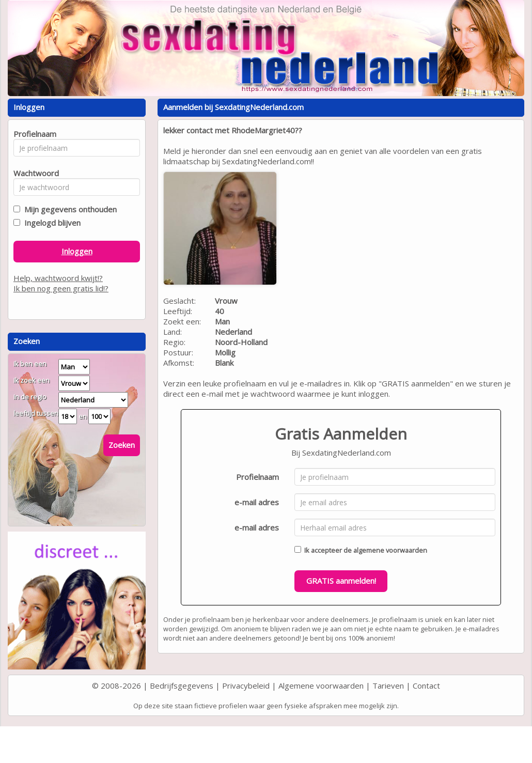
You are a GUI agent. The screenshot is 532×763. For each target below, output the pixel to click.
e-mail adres (257, 502)
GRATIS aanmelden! (341, 581)
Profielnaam (257, 477)
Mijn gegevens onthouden (68, 209)
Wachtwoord (33, 173)
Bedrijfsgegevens (182, 686)
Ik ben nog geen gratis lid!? (61, 288)
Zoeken (122, 445)
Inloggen (77, 251)
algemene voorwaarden (390, 550)
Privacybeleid (246, 686)
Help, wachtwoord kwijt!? (58, 278)
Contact (426, 686)
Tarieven (388, 686)
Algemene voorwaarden (321, 686)
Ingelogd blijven (50, 223)
